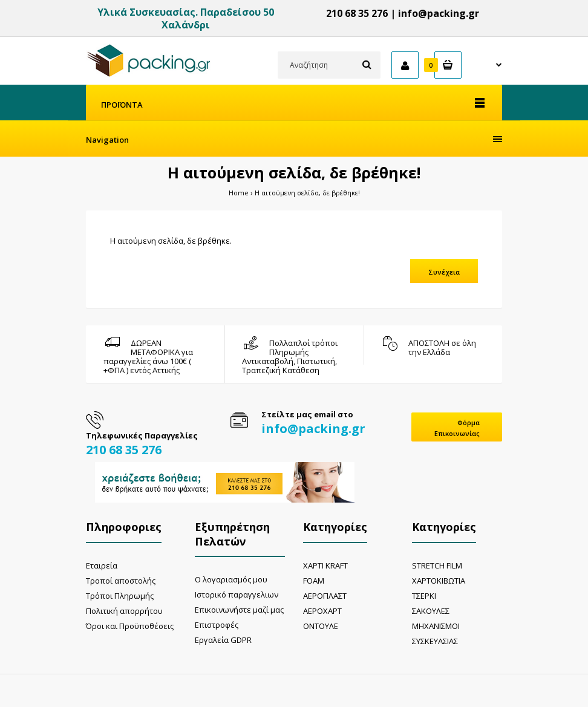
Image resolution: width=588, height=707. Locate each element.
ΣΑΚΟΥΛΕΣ (431, 611)
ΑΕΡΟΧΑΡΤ (322, 611)
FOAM (314, 581)
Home (239, 193)
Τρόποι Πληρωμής (120, 596)
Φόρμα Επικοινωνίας (457, 428)
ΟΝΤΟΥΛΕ (321, 626)
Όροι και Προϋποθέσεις (130, 626)
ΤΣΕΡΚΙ (424, 596)
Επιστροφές (217, 625)
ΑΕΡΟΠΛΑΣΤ (325, 596)
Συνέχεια (444, 272)
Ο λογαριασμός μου (231, 579)
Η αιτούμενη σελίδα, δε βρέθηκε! (307, 193)
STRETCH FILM (437, 565)
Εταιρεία (102, 565)
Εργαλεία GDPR (223, 640)
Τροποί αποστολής (121, 581)
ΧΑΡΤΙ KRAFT (325, 565)
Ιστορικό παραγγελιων (237, 595)
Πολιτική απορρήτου (124, 611)
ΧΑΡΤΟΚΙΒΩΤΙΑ (439, 581)
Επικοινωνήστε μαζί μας (239, 610)
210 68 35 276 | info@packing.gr (403, 13)
